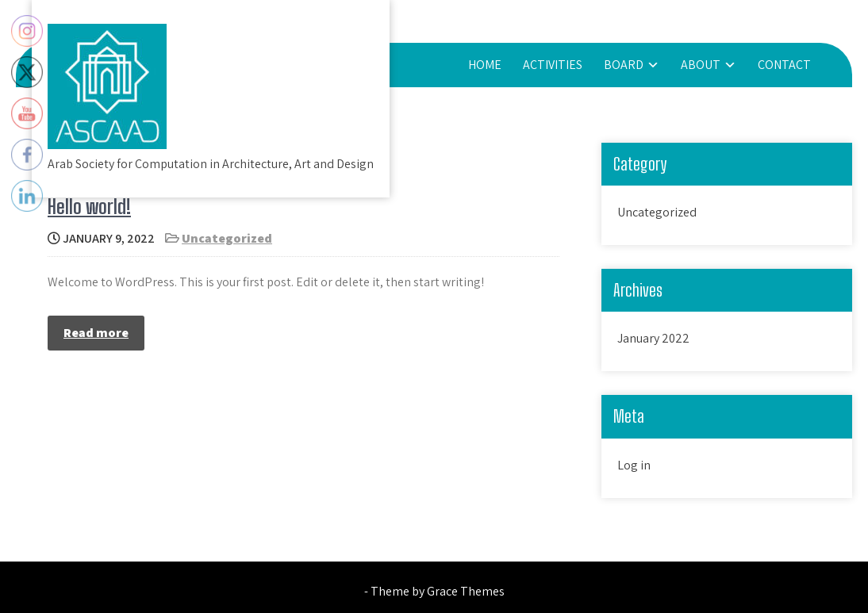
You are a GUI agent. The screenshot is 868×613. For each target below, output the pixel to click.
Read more (96, 333)
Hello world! (89, 207)
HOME (485, 65)
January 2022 (653, 338)
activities (553, 65)
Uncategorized (227, 238)
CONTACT (784, 65)
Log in (634, 465)
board (624, 65)
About (701, 65)
